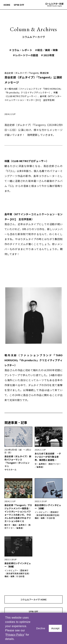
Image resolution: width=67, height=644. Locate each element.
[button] (16, 639)
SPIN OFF (19, 5)
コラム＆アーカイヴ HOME (33, 599)
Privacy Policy (15, 635)
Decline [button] (41, 628)
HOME (7, 5)
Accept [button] (55, 628)
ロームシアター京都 (54, 5)
